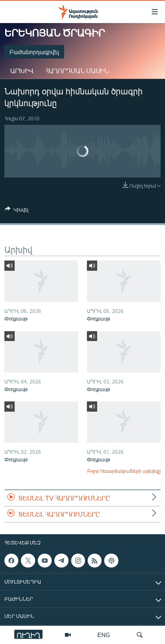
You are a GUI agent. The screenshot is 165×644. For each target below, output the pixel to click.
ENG (104, 635)
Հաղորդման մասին (77, 71)
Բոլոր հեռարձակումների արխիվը (124, 471)
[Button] (16, 211)
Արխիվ (22, 71)
